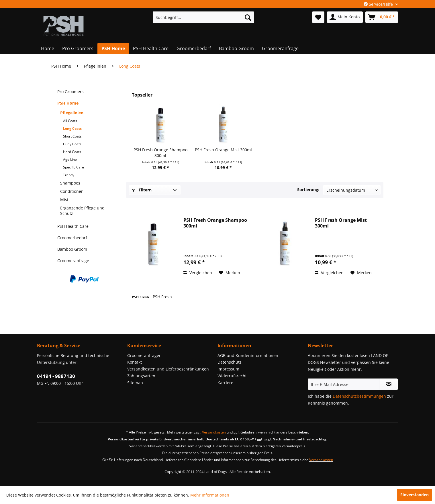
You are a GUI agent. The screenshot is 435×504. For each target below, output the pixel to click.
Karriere (225, 383)
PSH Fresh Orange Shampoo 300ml (160, 153)
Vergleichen (198, 273)
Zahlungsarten (141, 376)
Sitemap (135, 383)
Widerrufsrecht (232, 376)
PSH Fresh (141, 297)
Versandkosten (214, 432)
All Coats (70, 121)
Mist (64, 200)
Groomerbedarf (72, 238)
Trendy (69, 175)
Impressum (228, 369)
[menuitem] (203, 17)
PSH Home (68, 103)
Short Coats (72, 136)
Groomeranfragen (144, 355)
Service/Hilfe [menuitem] (379, 4)
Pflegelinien (72, 113)
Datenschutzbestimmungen (359, 396)
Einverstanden (415, 495)
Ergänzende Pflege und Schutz (82, 211)
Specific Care (74, 167)
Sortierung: (308, 190)
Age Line (70, 159)
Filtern (142, 190)
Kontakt (135, 362)
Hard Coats (72, 152)
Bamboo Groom (72, 249)
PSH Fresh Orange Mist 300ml (223, 150)
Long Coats (72, 129)
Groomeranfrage (73, 261)
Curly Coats (72, 144)
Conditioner (71, 191)
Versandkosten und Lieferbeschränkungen (168, 369)
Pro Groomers (70, 92)
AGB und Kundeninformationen (248, 355)
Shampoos (70, 183)
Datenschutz (230, 362)
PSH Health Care (73, 226)
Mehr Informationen (210, 495)
